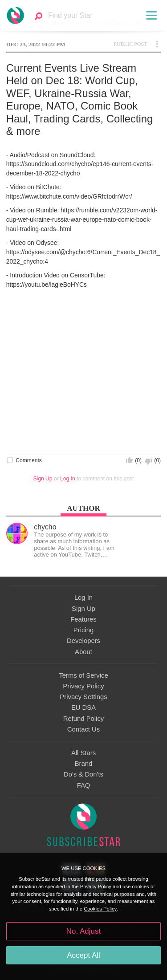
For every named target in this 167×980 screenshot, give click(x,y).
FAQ (84, 785)
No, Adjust (83, 931)
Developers (83, 641)
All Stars (83, 753)
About (83, 652)
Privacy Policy (83, 686)
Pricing (83, 630)
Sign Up (43, 479)
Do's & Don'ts (83, 774)
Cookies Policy (100, 909)
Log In (68, 479)
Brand (84, 764)
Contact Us (83, 729)
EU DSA (83, 708)
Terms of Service (83, 675)
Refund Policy (84, 719)
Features (83, 619)
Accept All (83, 955)
